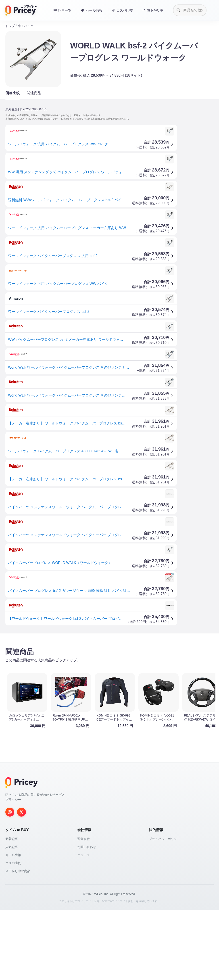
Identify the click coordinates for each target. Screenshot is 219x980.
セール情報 (13, 925)
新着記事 (12, 909)
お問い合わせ (87, 917)
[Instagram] (10, 882)
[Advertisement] (109, 672)
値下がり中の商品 (18, 941)
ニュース (83, 925)
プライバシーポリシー (165, 909)
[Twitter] (21, 882)
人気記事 (12, 917)
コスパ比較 (13, 933)
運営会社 (83, 909)
